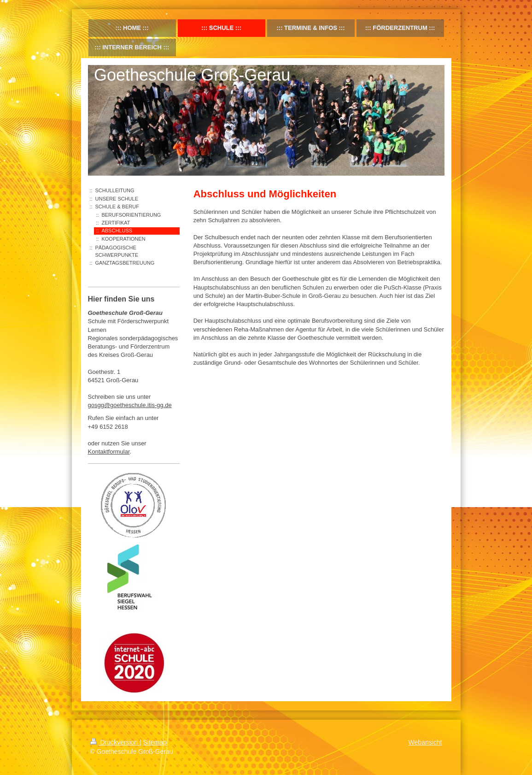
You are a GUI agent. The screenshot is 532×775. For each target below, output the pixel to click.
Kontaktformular (109, 452)
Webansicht (425, 742)
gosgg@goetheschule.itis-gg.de (130, 405)
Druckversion (115, 742)
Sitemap (155, 742)
